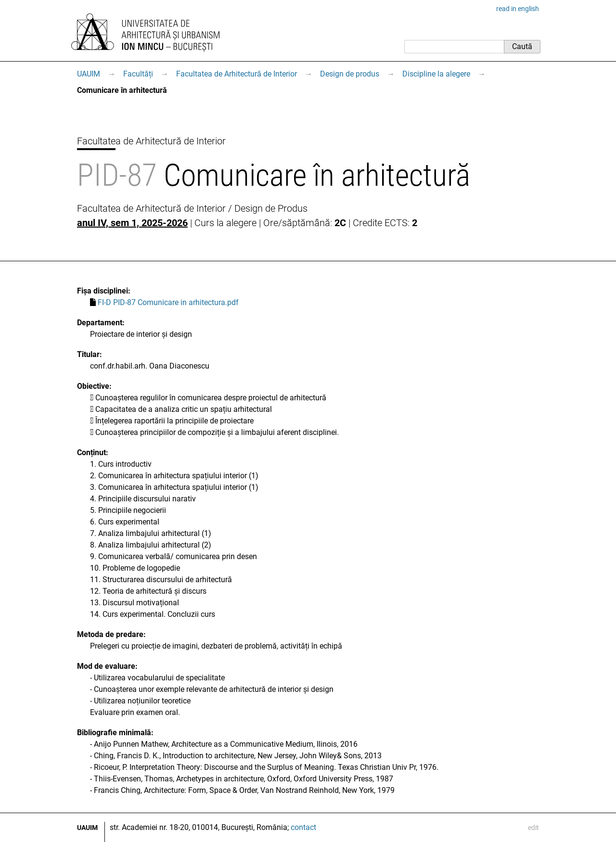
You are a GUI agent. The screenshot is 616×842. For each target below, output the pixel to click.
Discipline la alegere (436, 74)
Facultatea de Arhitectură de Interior (237, 74)
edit (533, 828)
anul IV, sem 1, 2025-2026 (132, 223)
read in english (518, 9)
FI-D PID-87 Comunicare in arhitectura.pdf (168, 302)
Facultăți (138, 74)
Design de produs (350, 74)
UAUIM (89, 74)
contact (303, 827)
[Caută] (454, 47)
